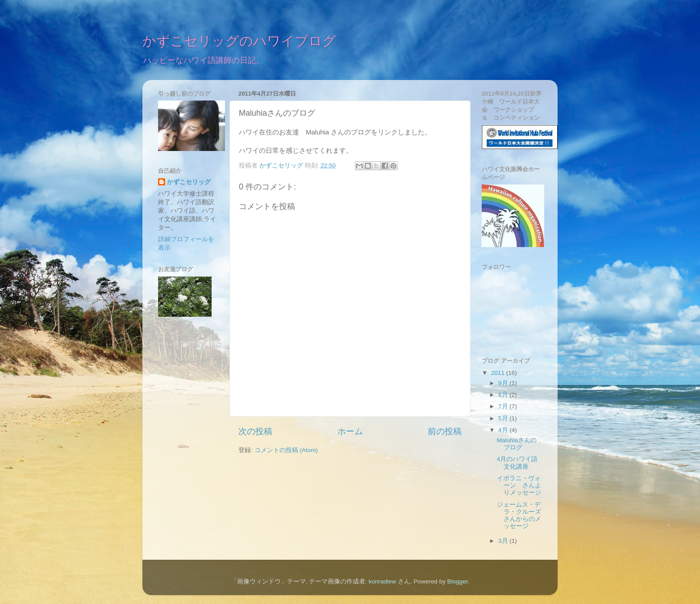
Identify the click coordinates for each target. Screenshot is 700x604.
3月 (504, 541)
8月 (504, 395)
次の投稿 (255, 431)
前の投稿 (445, 431)
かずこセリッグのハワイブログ (239, 42)
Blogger (458, 581)
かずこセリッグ (189, 182)
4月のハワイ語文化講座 (517, 463)
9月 (504, 383)
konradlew (383, 581)
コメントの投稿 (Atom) (286, 450)
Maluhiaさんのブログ (517, 444)
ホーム (350, 431)
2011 (499, 373)
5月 (504, 418)
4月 (504, 430)
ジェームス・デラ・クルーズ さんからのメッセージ (522, 516)
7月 (504, 406)
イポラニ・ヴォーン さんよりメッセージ (519, 485)
